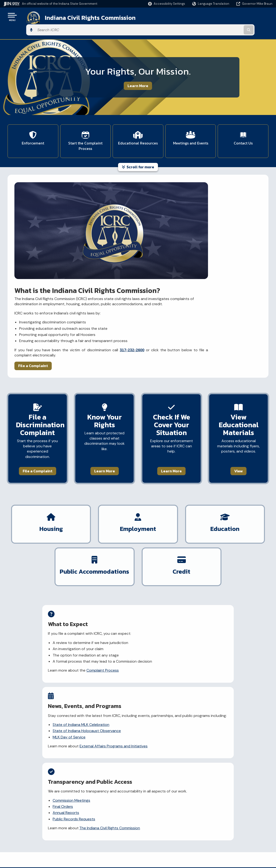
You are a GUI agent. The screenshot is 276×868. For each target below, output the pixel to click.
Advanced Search (90, 815)
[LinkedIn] (109, 737)
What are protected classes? (223, 665)
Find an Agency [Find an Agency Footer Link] (23, 832)
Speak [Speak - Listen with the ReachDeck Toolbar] (222, 834)
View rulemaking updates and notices (134, 677)
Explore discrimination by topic (46, 673)
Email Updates (153, 823)
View (238, 363)
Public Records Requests (217, 573)
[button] (167, 4)
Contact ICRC (31, 690)
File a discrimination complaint (45, 657)
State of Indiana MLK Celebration (137, 554)
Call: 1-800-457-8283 (28, 840)
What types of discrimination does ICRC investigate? (228, 691)
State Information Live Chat (33, 807)
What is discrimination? (218, 657)
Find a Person (22, 823)
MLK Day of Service (125, 572)
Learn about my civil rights (42, 665)
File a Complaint (34, 258)
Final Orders (206, 560)
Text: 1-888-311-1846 (28, 849)
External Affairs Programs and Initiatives (133, 583)
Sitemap (83, 832)
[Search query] (242, 17)
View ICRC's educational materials (48, 682)
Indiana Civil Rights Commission (84, 17)
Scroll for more (138, 150)
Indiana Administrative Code (164, 840)
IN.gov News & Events (158, 815)
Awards (147, 849)
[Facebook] (84, 737)
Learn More (138, 72)
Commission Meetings (214, 554)
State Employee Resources (98, 849)
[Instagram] (92, 737)
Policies (82, 823)
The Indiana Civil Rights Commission (220, 584)
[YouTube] (100, 737)
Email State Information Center (36, 815)
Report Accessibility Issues (228, 821)
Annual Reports (209, 566)
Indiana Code (152, 832)
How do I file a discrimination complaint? (222, 677)
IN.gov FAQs (85, 840)
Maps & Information (157, 807)
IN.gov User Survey (91, 807)
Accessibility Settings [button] (224, 813)
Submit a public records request (136, 665)
